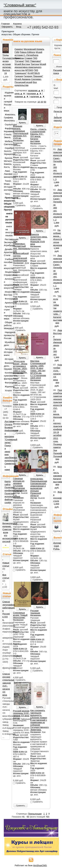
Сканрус (19, 49)
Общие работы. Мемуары (6, 325)
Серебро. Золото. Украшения (6, 151)
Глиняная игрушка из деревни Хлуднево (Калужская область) (19, 485)
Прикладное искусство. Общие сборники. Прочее (6, 204)
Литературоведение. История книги (6, 352)
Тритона (35, 64)
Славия (28, 58)
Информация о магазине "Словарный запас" (11, 436)
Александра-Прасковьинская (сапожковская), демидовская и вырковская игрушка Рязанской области (39, 487)
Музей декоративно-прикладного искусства (30, 67)
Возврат (9, 427)
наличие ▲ (36, 97)
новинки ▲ (20, 97)
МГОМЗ (29, 70)
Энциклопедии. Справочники (6, 273)
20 (42, 102)
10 (39, 102)
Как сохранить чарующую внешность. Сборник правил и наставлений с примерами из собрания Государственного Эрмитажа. (39, 720)
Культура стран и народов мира (6, 313)
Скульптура (7, 124)
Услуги (7, 390)
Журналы (7, 387)
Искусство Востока (6, 293)
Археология (7, 303)
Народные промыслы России (6, 335)
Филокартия (7, 383)
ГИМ (17, 52)
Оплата (8, 424)
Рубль (56, 549)
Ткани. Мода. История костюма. (6, 185)
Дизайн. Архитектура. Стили (6, 252)
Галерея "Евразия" (33, 76)
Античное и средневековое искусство (6, 283)
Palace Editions (28, 52)
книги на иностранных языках (7, 231)
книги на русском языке (7, 218)
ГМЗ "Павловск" (33, 61)
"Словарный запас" (20, 5)
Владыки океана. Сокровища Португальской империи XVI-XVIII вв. (21, 132)
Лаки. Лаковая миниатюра (6, 174)
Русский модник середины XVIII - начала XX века (22, 713)
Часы (7, 194)
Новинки (8, 40)
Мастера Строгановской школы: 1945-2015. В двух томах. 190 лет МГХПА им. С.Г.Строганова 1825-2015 (38, 369)
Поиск (57, 55)
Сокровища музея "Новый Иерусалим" (20, 615)
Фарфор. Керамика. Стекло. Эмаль (6, 133)
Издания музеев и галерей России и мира (6, 102)
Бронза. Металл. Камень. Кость (6, 163)
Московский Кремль (34, 49)
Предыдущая (35, 814)
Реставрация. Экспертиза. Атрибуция (6, 242)
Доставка (9, 421)
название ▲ (34, 91)
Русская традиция (35, 612)
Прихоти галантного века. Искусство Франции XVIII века (39, 239)
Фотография (7, 299)
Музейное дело (6, 344)
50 (45, 102)
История (7, 359)
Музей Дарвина (23, 79)
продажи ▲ (33, 94)
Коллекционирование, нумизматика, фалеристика (6, 376)
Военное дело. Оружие (6, 366)
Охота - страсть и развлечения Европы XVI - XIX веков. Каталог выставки (38, 135)
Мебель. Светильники (6, 143)
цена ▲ (18, 94)
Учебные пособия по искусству (6, 264)
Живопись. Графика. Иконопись (6, 118)
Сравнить (20, 806)
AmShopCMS (40, 865)
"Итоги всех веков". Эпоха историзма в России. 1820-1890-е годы (20, 366)
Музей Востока (22, 64)
